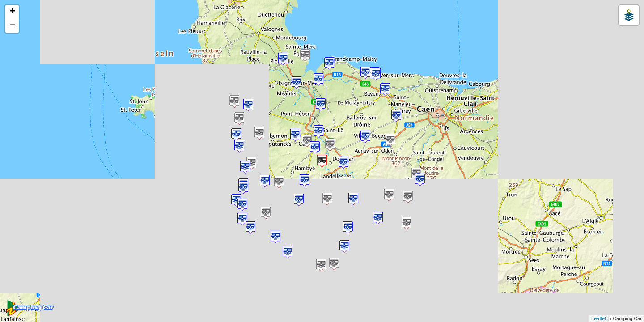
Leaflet (599, 318)
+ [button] (12, 12)
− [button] (12, 26)
